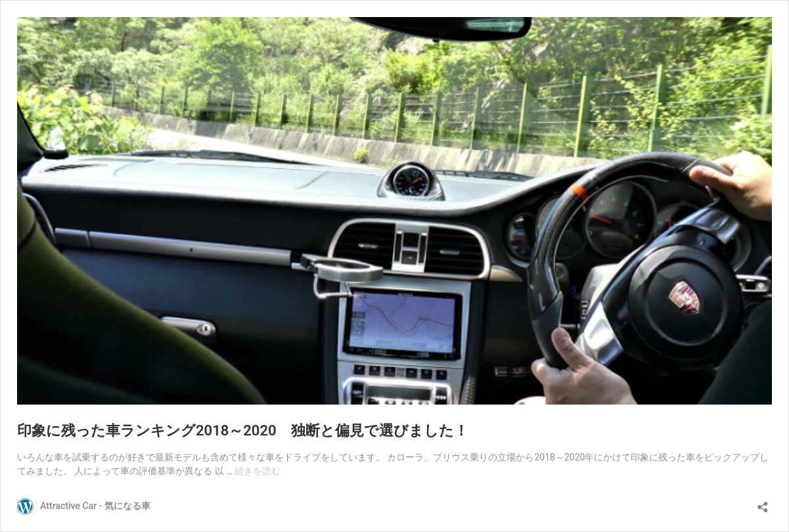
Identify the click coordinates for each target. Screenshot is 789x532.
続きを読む (258, 471)
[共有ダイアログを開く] (763, 503)
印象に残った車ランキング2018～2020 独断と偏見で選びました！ (243, 431)
